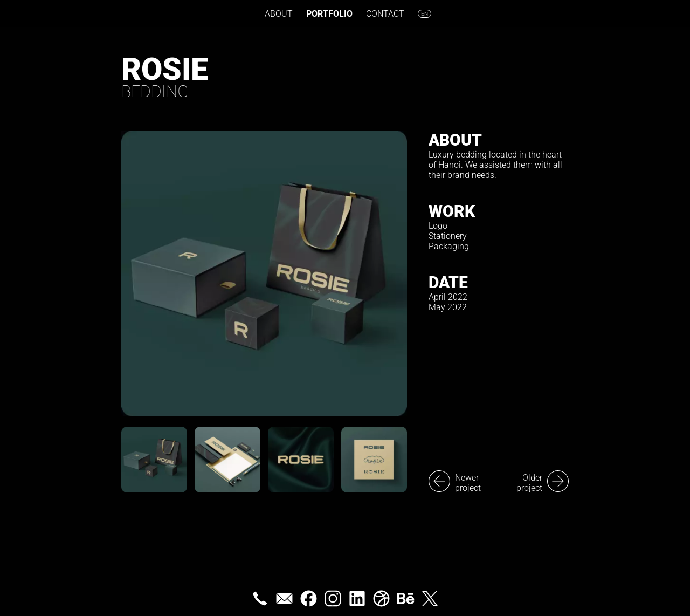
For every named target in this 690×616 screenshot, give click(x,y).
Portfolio (329, 14)
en (425, 14)
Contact (385, 14)
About (279, 14)
